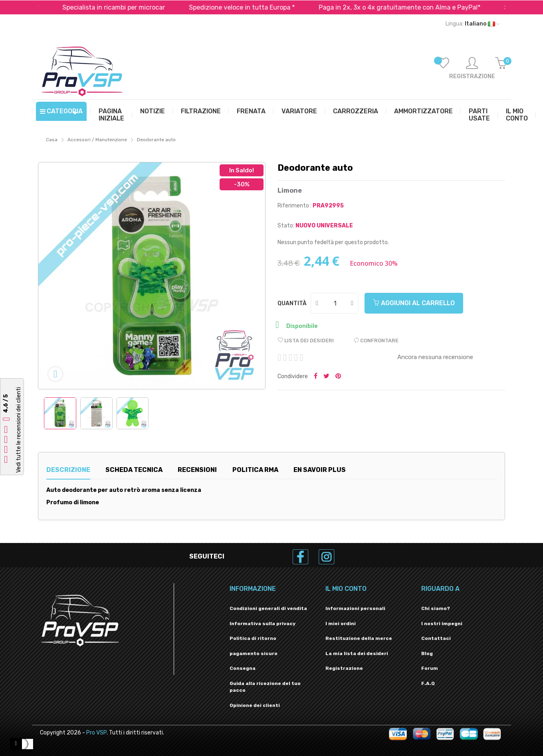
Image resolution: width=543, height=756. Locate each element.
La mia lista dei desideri (357, 653)
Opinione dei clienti (255, 705)
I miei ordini (341, 624)
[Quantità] (335, 303)
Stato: (286, 226)
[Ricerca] (311, 66)
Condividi (316, 377)
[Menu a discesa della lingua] (473, 24)
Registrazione (344, 668)
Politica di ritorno (253, 638)
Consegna (243, 668)
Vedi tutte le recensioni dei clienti (19, 430)
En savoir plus (320, 470)
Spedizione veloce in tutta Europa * (257, 7)
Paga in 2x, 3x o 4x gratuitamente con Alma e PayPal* (415, 7)
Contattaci (436, 638)
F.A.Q (428, 683)
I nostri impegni (442, 624)
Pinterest (338, 377)
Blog (427, 653)
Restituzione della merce (359, 638)
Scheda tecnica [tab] (134, 470)
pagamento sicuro (254, 653)
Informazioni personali (355, 608)
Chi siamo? (436, 608)
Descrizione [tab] (68, 470)
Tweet (326, 377)
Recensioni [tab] (197, 470)
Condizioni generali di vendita (268, 608)
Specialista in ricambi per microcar (129, 7)
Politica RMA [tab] (255, 470)
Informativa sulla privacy (263, 624)
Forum (430, 668)
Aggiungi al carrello (414, 303)
